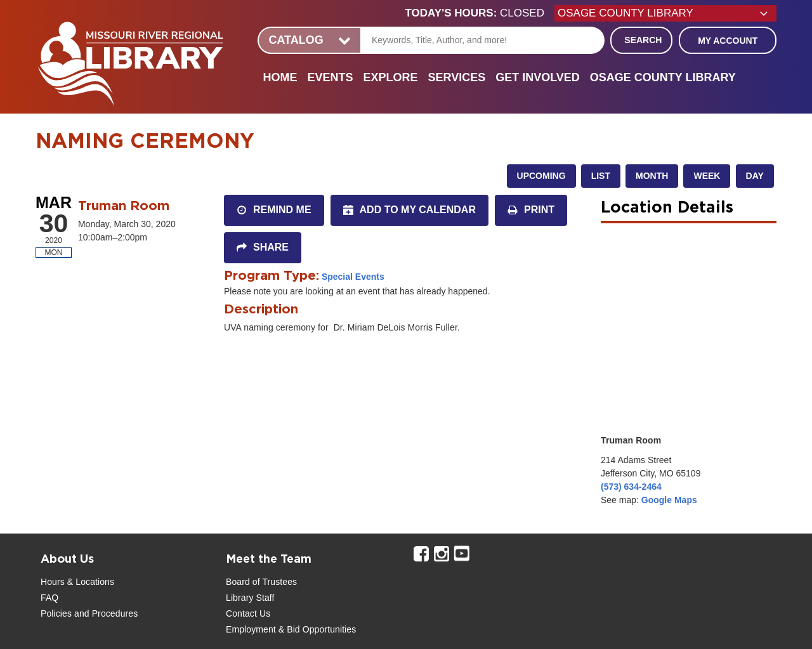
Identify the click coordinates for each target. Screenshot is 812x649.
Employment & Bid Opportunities (291, 629)
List (601, 176)
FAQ (49, 598)
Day (755, 176)
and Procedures (105, 613)
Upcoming (541, 176)
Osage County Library (663, 77)
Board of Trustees (261, 582)
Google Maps (669, 500)
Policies (56, 613)
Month (652, 176)
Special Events (353, 277)
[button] (480, 13)
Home (280, 77)
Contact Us (248, 613)
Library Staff (250, 598)
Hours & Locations (77, 582)
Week (707, 176)
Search (643, 40)
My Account (728, 41)
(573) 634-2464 (631, 487)
